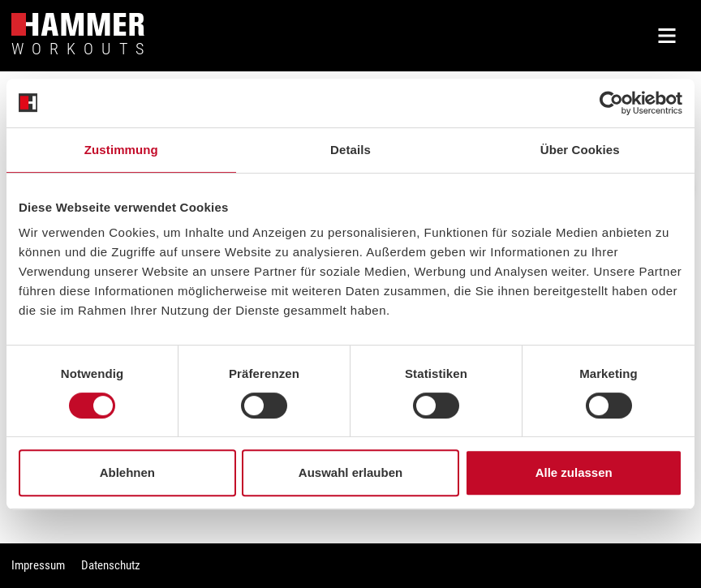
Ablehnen (127, 472)
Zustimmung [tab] (121, 150)
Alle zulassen (574, 472)
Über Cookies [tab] (580, 150)
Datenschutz (111, 565)
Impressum (38, 565)
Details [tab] (350, 150)
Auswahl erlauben (350, 472)
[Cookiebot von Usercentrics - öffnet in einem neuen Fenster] (611, 103)
